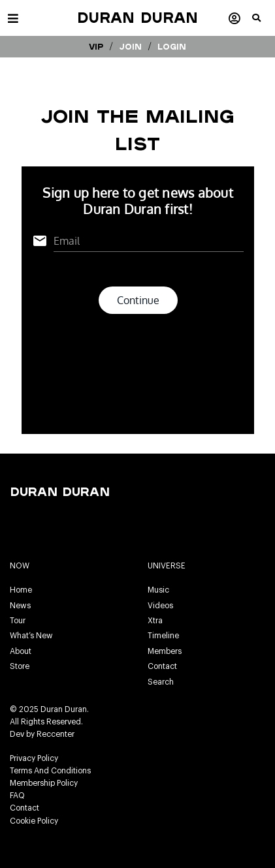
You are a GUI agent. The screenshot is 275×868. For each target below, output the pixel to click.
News (20, 606)
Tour (18, 621)
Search (161, 682)
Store (20, 666)
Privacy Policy (34, 758)
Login (172, 47)
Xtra (155, 621)
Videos (160, 606)
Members (165, 651)
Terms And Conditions (50, 771)
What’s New (31, 636)
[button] (264, 23)
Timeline (163, 636)
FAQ (17, 796)
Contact (162, 666)
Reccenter (56, 734)
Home (21, 590)
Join (130, 47)
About (21, 651)
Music (158, 590)
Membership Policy (44, 783)
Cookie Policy (34, 821)
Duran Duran (137, 18)
